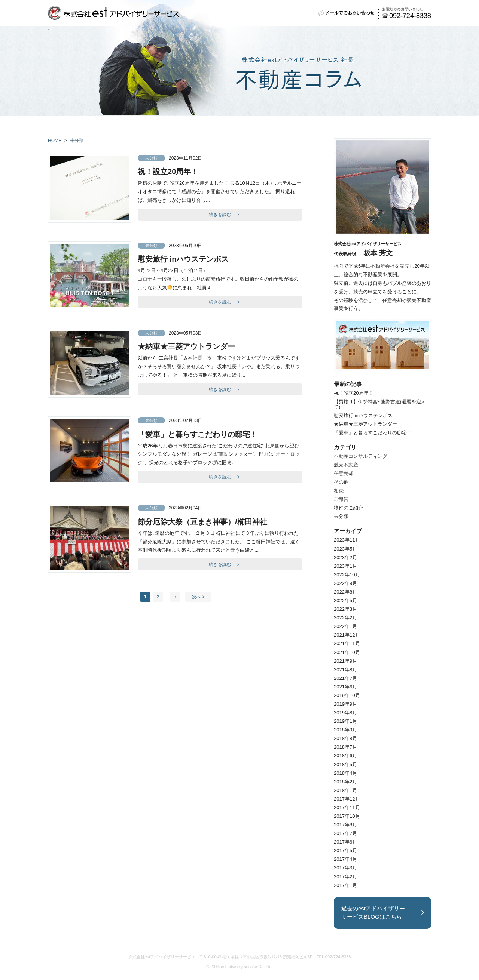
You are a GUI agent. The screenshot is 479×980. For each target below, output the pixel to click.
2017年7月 (345, 833)
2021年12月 (347, 635)
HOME (55, 141)
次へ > (198, 597)
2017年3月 (345, 868)
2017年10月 (347, 816)
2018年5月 (345, 765)
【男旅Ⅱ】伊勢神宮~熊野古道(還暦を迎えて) (380, 404)
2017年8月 (345, 825)
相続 (339, 491)
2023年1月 (345, 566)
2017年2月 (345, 877)
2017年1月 (345, 885)
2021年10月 (347, 652)
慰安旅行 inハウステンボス (183, 259)
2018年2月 (345, 782)
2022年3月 (345, 609)
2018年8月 (345, 738)
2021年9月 (345, 661)
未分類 (77, 141)
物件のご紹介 (348, 508)
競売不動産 (346, 465)
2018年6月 (345, 756)
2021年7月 (345, 678)
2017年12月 (347, 799)
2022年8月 (345, 592)
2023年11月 (347, 540)
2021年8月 (345, 670)
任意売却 (344, 473)
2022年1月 (345, 626)
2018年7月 (345, 747)
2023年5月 (345, 549)
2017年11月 (347, 808)
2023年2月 (345, 557)
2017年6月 (345, 842)
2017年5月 (345, 850)
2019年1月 (345, 721)
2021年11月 (347, 643)
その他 (341, 482)
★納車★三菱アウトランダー (186, 346)
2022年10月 (347, 575)
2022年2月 (345, 618)
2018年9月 (345, 730)
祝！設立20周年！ (168, 172)
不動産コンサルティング (361, 456)
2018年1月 (345, 790)
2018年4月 (345, 773)
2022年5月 (345, 600)
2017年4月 (345, 859)
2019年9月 (345, 704)
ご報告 (341, 499)
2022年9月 (345, 583)
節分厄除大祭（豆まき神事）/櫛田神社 (202, 522)
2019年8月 (345, 713)
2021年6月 (345, 687)
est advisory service (239, 967)
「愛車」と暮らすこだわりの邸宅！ (198, 434)
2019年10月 (347, 695)
